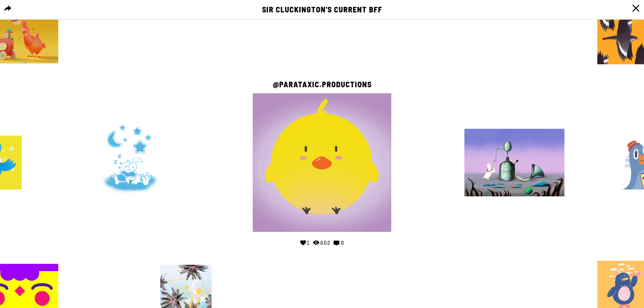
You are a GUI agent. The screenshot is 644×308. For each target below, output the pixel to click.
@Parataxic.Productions (322, 85)
